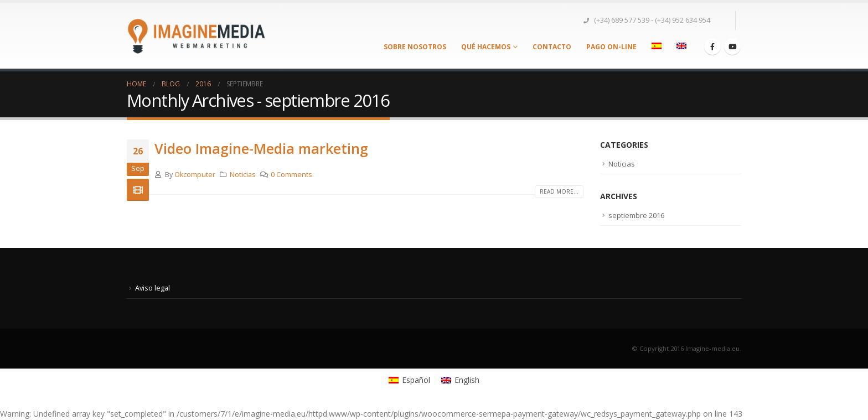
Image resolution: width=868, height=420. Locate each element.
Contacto (552, 47)
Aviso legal (153, 288)
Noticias (243, 175)
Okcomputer (195, 175)
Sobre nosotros (415, 47)
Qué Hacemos (486, 47)
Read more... (559, 191)
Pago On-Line (611, 47)
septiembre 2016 (636, 215)
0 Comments (291, 175)
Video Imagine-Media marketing (261, 148)
